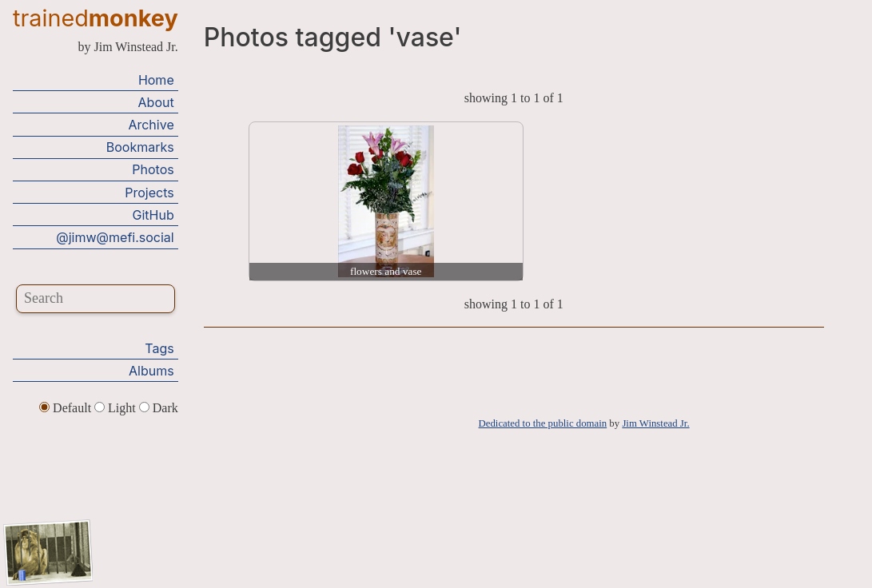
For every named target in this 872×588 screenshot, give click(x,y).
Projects (149, 193)
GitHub (153, 215)
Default (67, 408)
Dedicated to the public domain (543, 423)
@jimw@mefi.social (115, 237)
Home (156, 80)
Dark (159, 408)
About (156, 102)
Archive (151, 125)
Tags (159, 348)
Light (117, 408)
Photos (153, 169)
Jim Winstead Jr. (655, 423)
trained (96, 18)
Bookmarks (140, 147)
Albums (151, 371)
